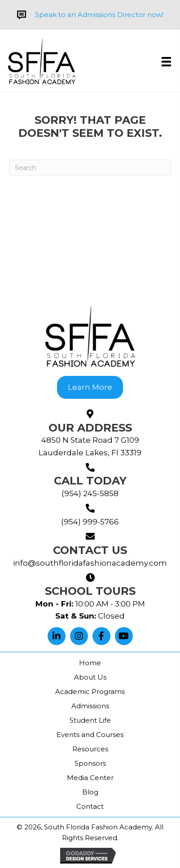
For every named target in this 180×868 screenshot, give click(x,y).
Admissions (90, 706)
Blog (90, 792)
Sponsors (90, 763)
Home (90, 663)
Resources (90, 749)
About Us (90, 677)
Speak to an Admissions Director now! (99, 15)
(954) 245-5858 (90, 493)
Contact (90, 806)
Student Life (90, 720)
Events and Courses (90, 735)
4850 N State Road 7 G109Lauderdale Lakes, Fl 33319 (90, 446)
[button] (57, 636)
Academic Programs (90, 691)
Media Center (90, 778)
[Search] (90, 168)
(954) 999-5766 (90, 522)
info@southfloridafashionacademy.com (90, 563)
